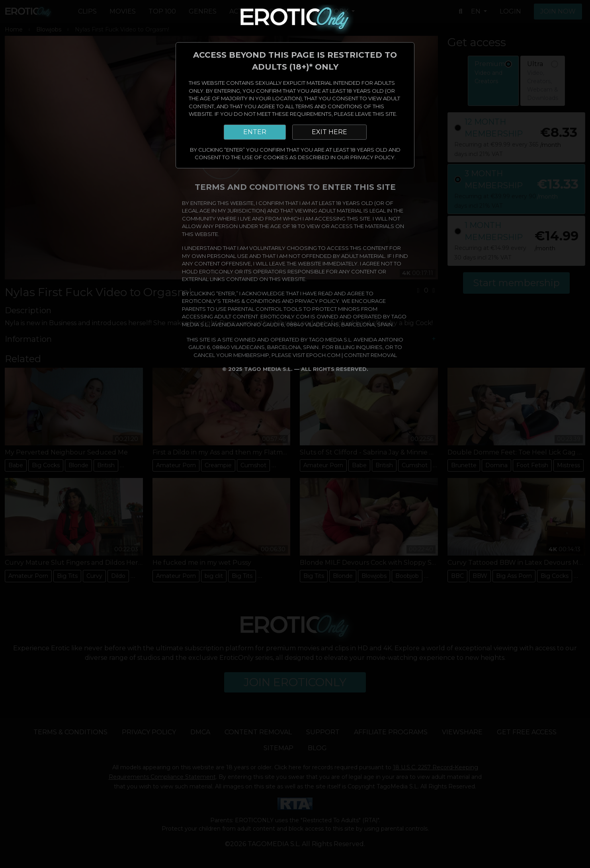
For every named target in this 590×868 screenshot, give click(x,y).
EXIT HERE (329, 132)
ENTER (255, 132)
